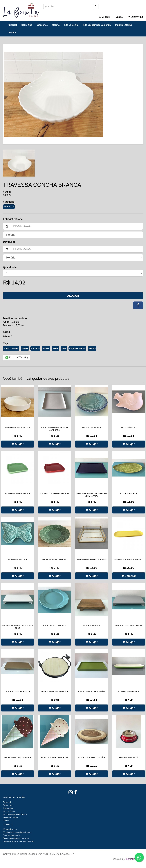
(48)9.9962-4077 (13, 835)
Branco (8, 336)
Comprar (129, 576)
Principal (12, 25)
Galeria (56, 25)
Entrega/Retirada (13, 219)
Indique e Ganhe (123, 25)
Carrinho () (135, 17)
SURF (64, 348)
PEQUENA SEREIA (77, 348)
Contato (104, 17)
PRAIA (55, 348)
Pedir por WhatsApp (17, 357)
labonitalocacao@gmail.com (18, 832)
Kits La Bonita (71, 25)
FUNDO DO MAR (11, 348)
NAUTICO (35, 348)
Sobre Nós (27, 25)
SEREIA (25, 348)
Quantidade (10, 267)
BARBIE (92, 348)
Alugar (73, 296)
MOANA (46, 348)
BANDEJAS (9, 207)
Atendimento (10, 829)
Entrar (119, 17)
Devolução (9, 242)
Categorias (42, 25)
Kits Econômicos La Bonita (97, 25)
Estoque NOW (134, 859)
